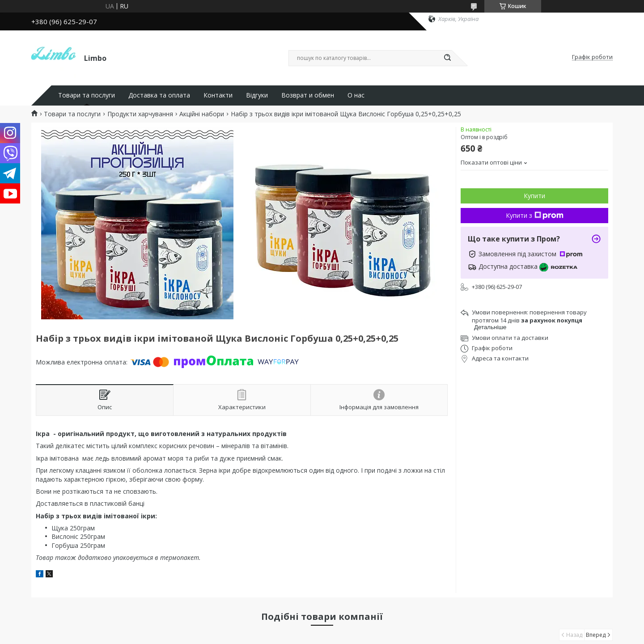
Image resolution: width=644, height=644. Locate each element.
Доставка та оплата (159, 95)
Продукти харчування (140, 114)
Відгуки (257, 95)
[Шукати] (447, 58)
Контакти (218, 95)
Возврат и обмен (308, 95)
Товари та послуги (87, 95)
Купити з (535, 215)
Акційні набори (202, 114)
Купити (534, 196)
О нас (356, 95)
